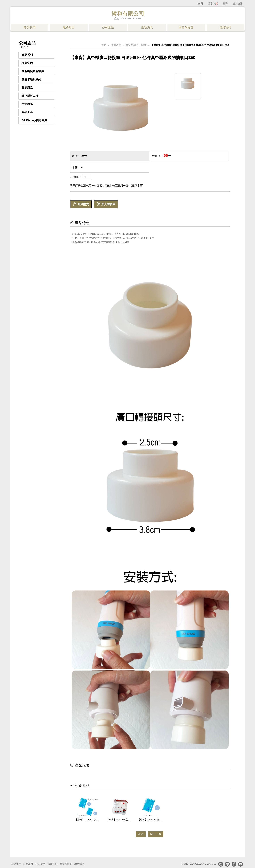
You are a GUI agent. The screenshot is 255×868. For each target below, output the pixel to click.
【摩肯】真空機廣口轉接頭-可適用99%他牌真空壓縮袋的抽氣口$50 (190, 45)
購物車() (213, 3)
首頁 (104, 45)
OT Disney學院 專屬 (34, 120)
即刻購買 (81, 204)
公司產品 (116, 45)
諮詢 (141, 834)
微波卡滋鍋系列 (31, 79)
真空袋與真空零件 (33, 71)
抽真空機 (27, 63)
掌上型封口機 (30, 96)
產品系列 (27, 55)
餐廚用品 (27, 88)
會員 (200, 3)
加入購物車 (106, 204)
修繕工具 (27, 112)
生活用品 (27, 104)
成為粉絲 (237, 3)
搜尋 (225, 3)
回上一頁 (156, 834)
